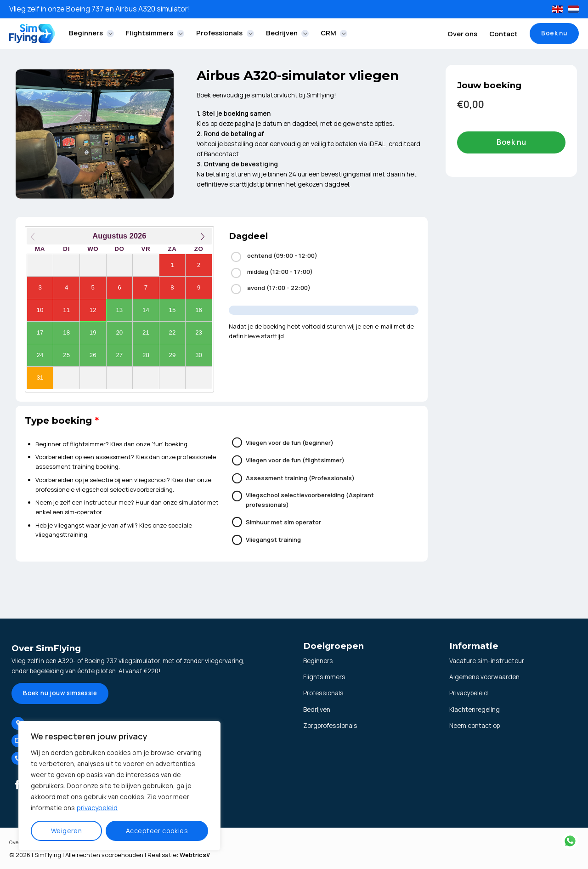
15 (172, 310)
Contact (503, 34)
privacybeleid (97, 808)
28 (146, 355)
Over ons (462, 34)
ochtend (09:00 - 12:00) (274, 257)
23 (199, 332)
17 (40, 332)
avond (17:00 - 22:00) (271, 289)
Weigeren (66, 831)
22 (172, 332)
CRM (334, 33)
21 (146, 332)
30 (199, 355)
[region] (119, 786)
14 (146, 310)
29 (172, 355)
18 (66, 332)
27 (119, 355)
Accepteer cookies (157, 831)
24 (40, 355)
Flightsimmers (155, 33)
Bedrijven (287, 33)
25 (66, 355)
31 (40, 378)
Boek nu (511, 142)
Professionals (225, 33)
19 (93, 332)
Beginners (91, 33)
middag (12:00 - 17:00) (272, 273)
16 (199, 310)
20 (119, 332)
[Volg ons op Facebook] (17, 786)
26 (93, 355)
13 (119, 310)
